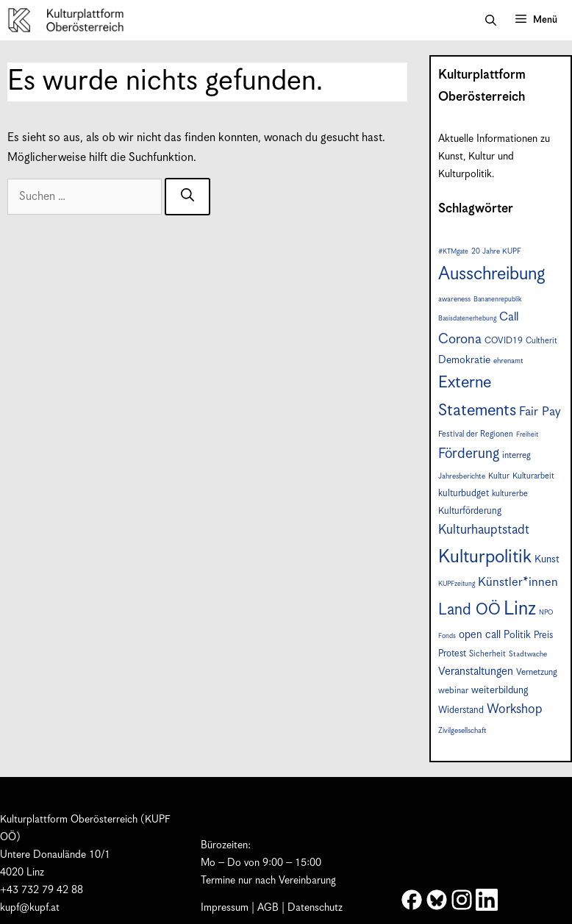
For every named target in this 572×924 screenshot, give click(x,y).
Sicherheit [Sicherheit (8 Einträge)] (487, 654)
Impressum (225, 908)
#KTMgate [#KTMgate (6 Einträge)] (453, 252)
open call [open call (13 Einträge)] (480, 635)
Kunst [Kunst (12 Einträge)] (547, 559)
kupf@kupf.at (30, 908)
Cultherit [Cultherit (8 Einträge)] (541, 341)
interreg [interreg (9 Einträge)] (516, 455)
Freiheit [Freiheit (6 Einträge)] (527, 435)
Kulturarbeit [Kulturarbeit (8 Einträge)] (533, 476)
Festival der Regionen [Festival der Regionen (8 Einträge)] (476, 434)
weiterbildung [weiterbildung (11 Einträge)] (500, 690)
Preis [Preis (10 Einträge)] (543, 635)
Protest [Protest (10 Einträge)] (452, 654)
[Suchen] (187, 197)
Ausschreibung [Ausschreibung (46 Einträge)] (492, 274)
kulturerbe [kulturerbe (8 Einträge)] (510, 494)
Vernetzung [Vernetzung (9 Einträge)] (537, 672)
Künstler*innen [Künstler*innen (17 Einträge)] (518, 583)
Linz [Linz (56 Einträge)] (520, 609)
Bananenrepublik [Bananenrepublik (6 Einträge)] (497, 300)
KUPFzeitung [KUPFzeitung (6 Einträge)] (457, 584)
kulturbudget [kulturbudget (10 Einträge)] (464, 494)
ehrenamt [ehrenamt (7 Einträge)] (508, 361)
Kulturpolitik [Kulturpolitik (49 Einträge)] (485, 557)
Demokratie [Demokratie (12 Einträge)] (464, 360)
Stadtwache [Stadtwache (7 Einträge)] (528, 654)
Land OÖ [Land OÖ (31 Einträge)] (469, 610)
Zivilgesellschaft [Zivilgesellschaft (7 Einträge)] (462, 731)
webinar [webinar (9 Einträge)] (453, 691)
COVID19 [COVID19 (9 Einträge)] (504, 341)
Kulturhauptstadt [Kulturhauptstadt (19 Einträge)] (484, 530)
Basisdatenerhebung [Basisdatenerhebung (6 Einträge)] (467, 319)
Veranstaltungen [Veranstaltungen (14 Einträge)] (476, 671)
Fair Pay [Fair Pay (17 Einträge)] (540, 412)
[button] (491, 21)
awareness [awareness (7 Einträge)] (454, 299)
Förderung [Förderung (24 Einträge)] (469, 454)
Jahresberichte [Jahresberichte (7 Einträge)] (462, 476)
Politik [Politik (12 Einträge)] (517, 635)
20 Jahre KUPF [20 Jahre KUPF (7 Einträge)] (496, 251)
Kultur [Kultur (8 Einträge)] (499, 476)
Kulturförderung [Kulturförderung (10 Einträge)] (470, 511)
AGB (268, 908)
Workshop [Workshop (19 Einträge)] (515, 709)
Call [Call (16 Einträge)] (509, 317)
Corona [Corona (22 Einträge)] (460, 339)
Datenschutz (315, 908)
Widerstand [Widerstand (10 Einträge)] (461, 710)
